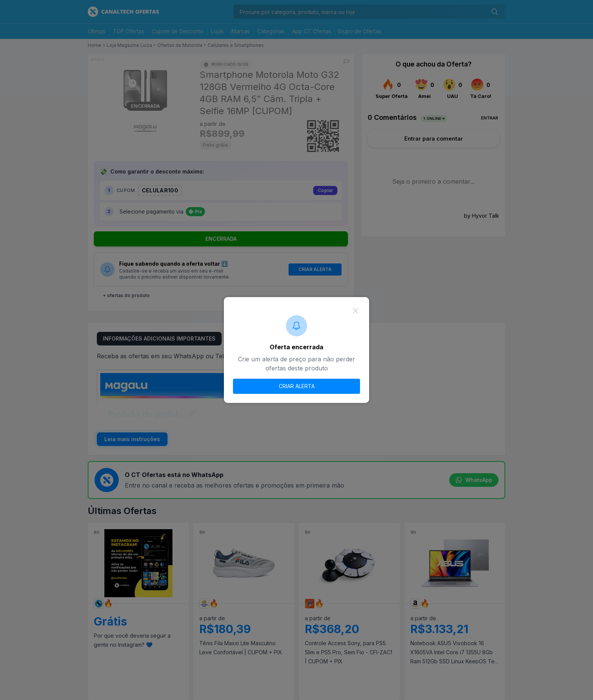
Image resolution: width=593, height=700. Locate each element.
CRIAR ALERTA (297, 386)
